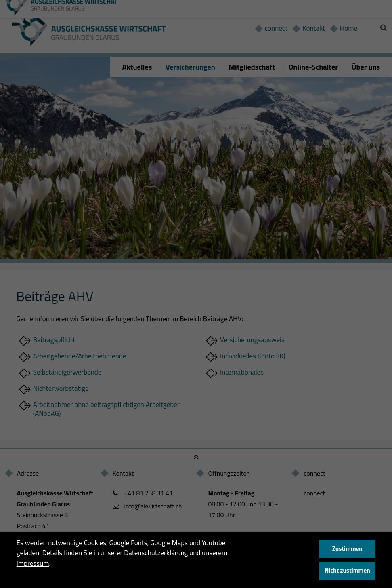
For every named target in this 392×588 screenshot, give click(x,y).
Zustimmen (347, 549)
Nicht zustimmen (347, 570)
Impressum (33, 563)
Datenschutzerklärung (156, 553)
